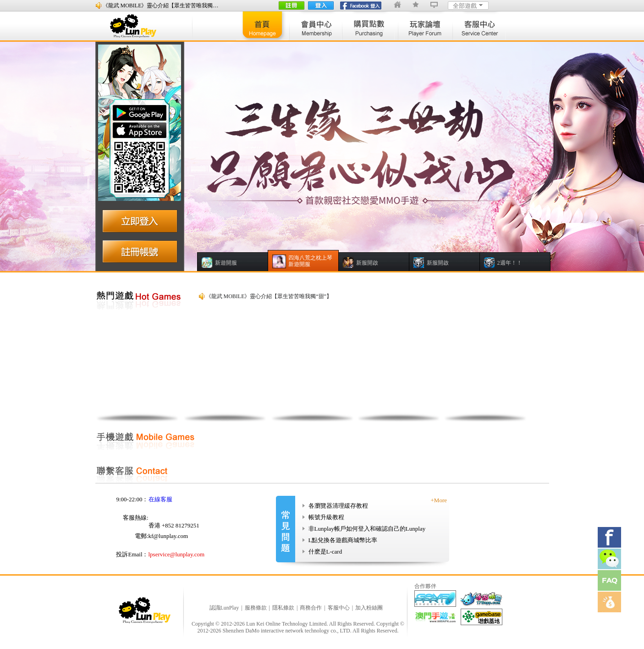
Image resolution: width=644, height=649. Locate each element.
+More (439, 500)
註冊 (292, 6)
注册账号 (140, 251)
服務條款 (256, 608)
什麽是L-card (325, 552)
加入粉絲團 (369, 608)
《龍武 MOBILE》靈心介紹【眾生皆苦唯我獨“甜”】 (269, 296)
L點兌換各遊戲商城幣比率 (343, 540)
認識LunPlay (224, 608)
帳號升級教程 (326, 517)
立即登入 (140, 220)
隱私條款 (283, 608)
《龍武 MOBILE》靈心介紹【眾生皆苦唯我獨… (161, 6)
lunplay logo (138, 26)
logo (146, 610)
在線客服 (160, 499)
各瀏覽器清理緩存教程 (338, 506)
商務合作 (311, 608)
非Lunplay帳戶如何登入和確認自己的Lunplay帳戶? (364, 530)
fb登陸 (361, 6)
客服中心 (339, 608)
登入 (321, 6)
